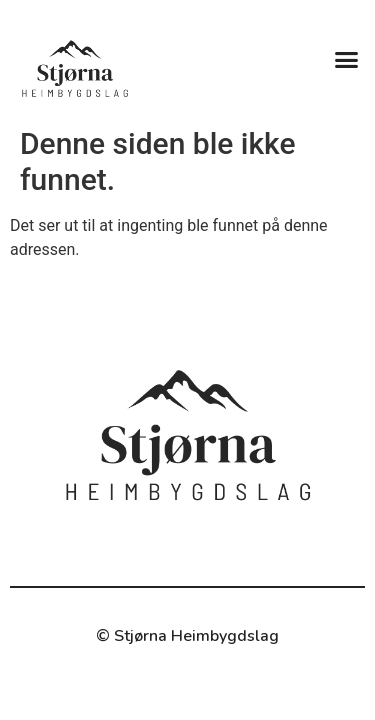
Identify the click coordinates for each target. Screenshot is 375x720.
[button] (347, 59)
